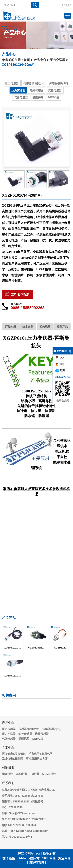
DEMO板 (54, 97)
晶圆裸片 (38, 97)
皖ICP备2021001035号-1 (17, 837)
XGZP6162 (60, 648)
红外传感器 (37, 90)
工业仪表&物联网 (12, 759)
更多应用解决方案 (37, 759)
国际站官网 (37, 862)
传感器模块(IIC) (58, 83)
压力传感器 (12, 83)
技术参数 (28, 327)
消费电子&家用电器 (40, 754)
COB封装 (22, 774)
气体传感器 (21, 97)
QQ (59, 358)
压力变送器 (57, 60)
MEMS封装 (49, 774)
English (67, 5)
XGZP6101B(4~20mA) (38, 648)
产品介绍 (11, 327)
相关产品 (62, 327)
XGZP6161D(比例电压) (14, 676)
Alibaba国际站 (29, 858)
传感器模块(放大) (34, 83)
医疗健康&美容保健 (14, 754)
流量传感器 (55, 90)
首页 (27, 60)
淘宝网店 (64, 858)
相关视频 (45, 327)
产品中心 (40, 60)
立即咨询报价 (20, 294)
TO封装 (35, 774)
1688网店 (49, 858)
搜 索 (35, 5)
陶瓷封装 (7, 774)
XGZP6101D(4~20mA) (14, 648)
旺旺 (60, 371)
